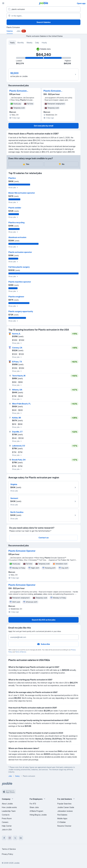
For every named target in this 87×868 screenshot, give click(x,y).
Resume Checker (64, 826)
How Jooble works (9, 807)
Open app (81, 3)
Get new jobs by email (43, 126)
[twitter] (15, 838)
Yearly (12, 43)
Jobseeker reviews (65, 811)
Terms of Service (21, 652)
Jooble (17, 863)
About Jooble (7, 804)
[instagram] (10, 838)
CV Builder (62, 822)
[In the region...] (43, 16)
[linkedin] (21, 838)
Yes (26, 164)
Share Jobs (34, 807)
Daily (37, 43)
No (61, 164)
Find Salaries (62, 815)
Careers (5, 822)
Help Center (7, 826)
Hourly (44, 43)
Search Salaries (44, 22)
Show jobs (13, 188)
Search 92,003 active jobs (44, 620)
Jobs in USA (7, 830)
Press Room (7, 818)
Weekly (29, 43)
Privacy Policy (7, 854)
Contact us (44, 538)
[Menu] (3, 3)
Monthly (21, 43)
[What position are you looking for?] (43, 9)
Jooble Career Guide (66, 807)
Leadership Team (9, 811)
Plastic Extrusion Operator (18, 91)
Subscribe (43, 644)
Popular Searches (64, 804)
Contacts (6, 815)
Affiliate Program (36, 811)
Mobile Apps (62, 818)
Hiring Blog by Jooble (38, 815)
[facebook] (4, 838)
